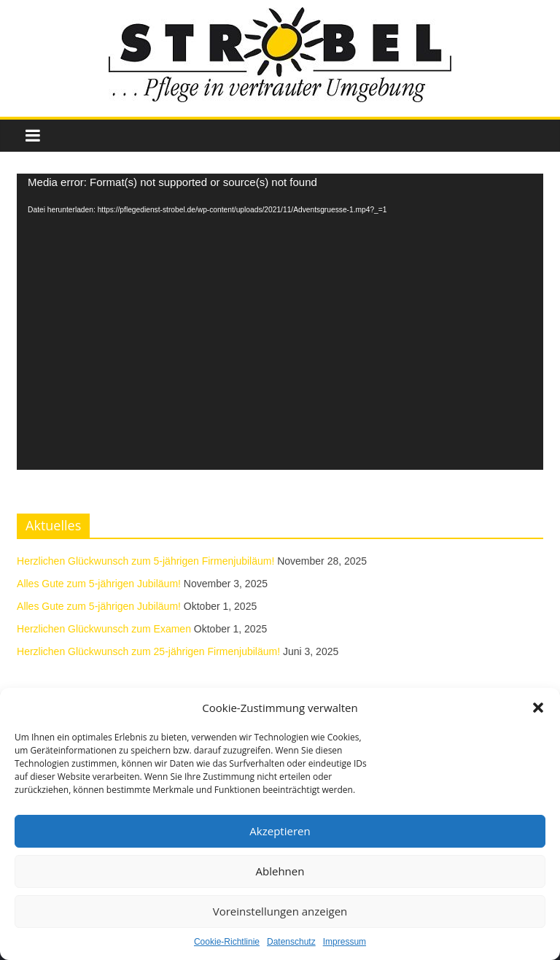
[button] (538, 708)
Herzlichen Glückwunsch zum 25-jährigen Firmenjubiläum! (148, 651)
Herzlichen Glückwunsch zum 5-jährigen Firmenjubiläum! (145, 561)
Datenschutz (291, 942)
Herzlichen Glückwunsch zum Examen (104, 629)
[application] (280, 322)
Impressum (345, 942)
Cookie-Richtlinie (227, 942)
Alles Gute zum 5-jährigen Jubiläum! (99, 584)
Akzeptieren (280, 831)
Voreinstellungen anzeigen (280, 911)
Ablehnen (280, 871)
